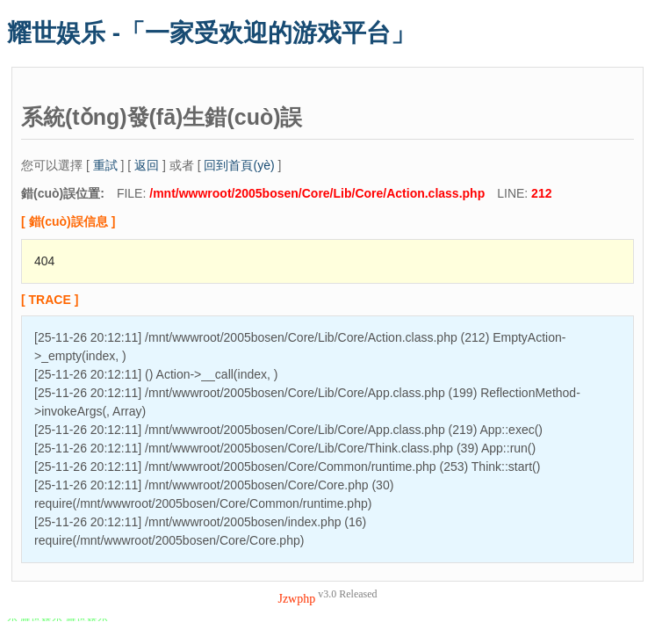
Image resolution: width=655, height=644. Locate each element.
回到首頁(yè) (239, 165)
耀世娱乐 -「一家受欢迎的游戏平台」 (211, 33)
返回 (147, 165)
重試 (105, 165)
